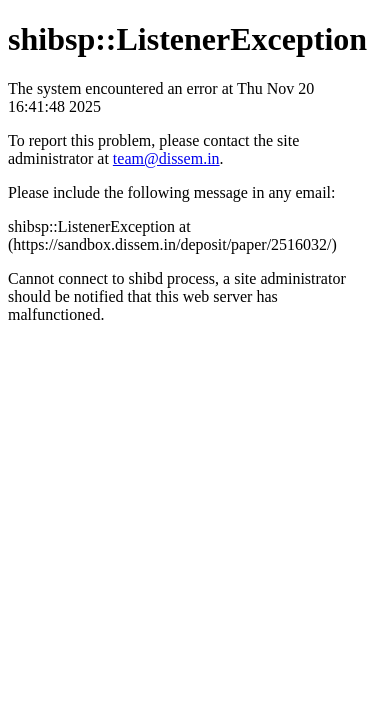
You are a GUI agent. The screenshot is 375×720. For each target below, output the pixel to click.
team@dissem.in (166, 158)
